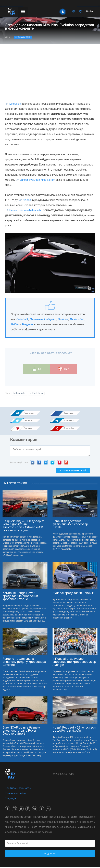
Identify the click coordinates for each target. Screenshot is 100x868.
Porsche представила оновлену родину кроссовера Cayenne (24, 663)
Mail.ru (46, 463)
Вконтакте (36, 319)
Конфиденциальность (18, 789)
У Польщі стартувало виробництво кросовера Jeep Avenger (74, 663)
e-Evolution (36, 393)
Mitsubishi (15, 104)
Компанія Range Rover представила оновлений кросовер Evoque (20, 597)
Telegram (27, 325)
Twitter (15, 325)
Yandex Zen (77, 319)
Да (37, 369)
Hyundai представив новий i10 (74, 594)
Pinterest (63, 319)
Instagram (50, 319)
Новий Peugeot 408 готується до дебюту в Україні (74, 730)
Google (66, 463)
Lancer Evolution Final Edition (37, 180)
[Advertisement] (50, 73)
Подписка (50, 854)
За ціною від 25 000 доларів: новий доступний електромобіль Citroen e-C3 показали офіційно (23, 527)
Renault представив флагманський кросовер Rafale (70, 525)
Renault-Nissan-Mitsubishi (25, 210)
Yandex (59, 463)
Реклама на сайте (15, 794)
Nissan (27, 200)
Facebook (22, 319)
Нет (64, 369)
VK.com (32, 463)
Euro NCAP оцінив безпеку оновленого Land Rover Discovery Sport (22, 732)
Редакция (11, 799)
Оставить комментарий (73, 471)
